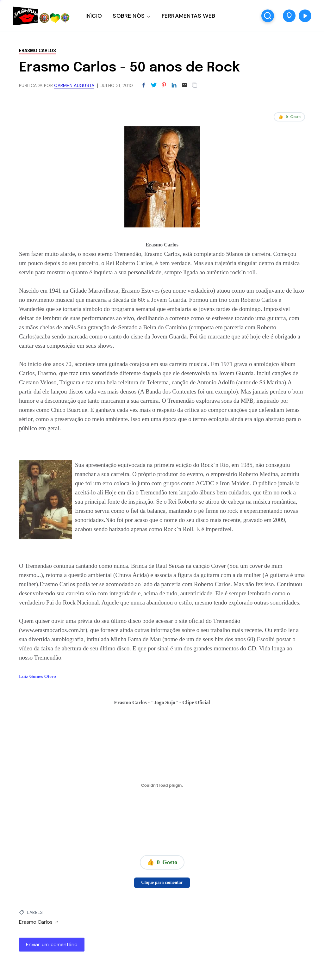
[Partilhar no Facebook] (144, 85)
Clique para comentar (162, 882)
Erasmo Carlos (37, 51)
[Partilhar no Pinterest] (164, 85)
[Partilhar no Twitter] (154, 85)
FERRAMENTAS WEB (188, 16)
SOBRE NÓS (129, 16)
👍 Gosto (289, 117)
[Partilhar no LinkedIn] (174, 85)
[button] (289, 16)
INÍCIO (94, 16)
